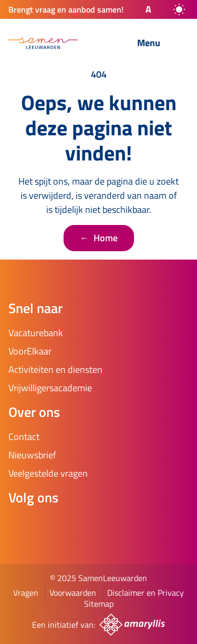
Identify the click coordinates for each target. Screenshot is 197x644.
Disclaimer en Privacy (146, 593)
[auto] (179, 9)
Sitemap (99, 604)
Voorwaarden (73, 593)
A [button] (148, 9)
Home (99, 238)
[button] (139, 9)
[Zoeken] (103, 44)
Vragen (26, 593)
